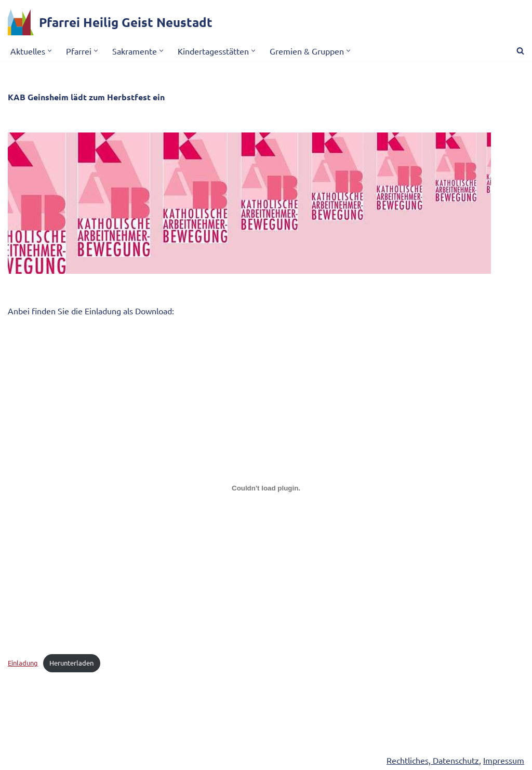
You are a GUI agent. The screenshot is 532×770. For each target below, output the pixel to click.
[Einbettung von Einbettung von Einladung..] (266, 488)
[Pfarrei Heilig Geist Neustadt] (110, 22)
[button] (50, 51)
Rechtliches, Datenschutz (433, 760)
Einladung (23, 663)
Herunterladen (71, 663)
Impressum (504, 760)
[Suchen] (520, 51)
